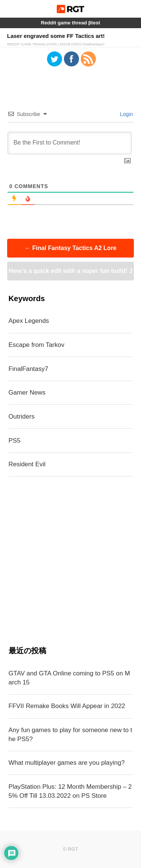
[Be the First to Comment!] (70, 143)
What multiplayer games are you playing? (67, 763)
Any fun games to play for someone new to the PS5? (70, 735)
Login (126, 114)
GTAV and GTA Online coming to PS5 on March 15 (69, 678)
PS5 (15, 441)
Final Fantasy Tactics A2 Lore (70, 248)
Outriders (22, 417)
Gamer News (27, 393)
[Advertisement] (70, 561)
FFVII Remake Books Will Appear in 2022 (67, 706)
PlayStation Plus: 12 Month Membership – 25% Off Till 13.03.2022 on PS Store (70, 791)
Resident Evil (27, 464)
